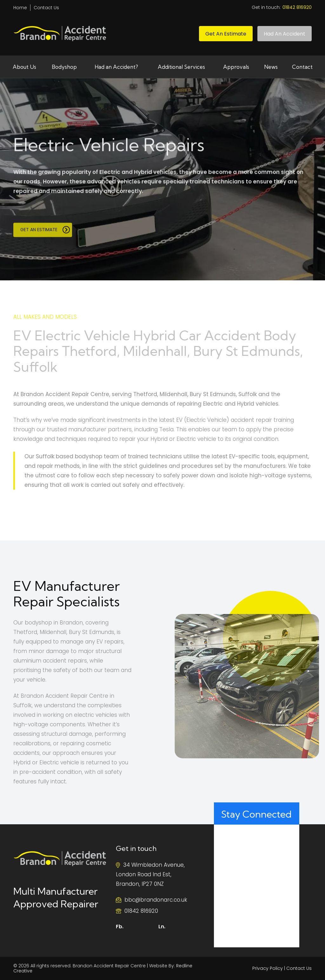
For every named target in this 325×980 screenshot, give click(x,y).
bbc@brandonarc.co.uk (156, 900)
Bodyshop (64, 67)
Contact (302, 67)
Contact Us (46, 8)
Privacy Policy (268, 968)
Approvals (236, 67)
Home (20, 8)
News (271, 67)
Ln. (162, 927)
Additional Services (181, 67)
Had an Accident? (116, 67)
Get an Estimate (226, 34)
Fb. (120, 927)
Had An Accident (285, 34)
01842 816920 (141, 911)
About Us (24, 67)
